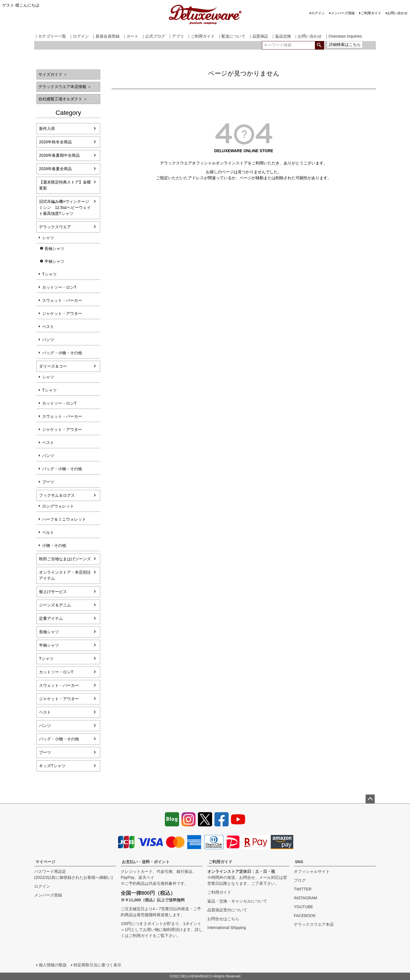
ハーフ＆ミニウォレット (64, 519)
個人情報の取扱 (53, 965)
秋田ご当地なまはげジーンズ (65, 559)
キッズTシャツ (52, 766)
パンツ (48, 340)
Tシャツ (49, 274)
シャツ (48, 238)
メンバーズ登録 (343, 13)
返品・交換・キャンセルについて (237, 901)
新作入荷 (47, 129)
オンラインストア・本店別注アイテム (65, 575)
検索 (319, 45)
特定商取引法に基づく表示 (97, 965)
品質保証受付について (227, 910)
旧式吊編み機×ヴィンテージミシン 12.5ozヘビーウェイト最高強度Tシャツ (65, 207)
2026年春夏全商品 (55, 169)
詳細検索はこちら (345, 44)
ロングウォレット (58, 506)
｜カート (130, 36)
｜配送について (231, 36)
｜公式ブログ (153, 36)
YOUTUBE (304, 907)
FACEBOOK (305, 916)
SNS (299, 862)
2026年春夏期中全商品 (59, 155)
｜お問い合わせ (308, 36)
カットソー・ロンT (59, 287)
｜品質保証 (258, 36)
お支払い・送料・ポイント (146, 862)
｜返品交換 (281, 36)
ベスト (48, 327)
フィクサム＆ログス (57, 495)
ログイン (318, 13)
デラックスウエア (55, 227)
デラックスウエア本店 (314, 924)
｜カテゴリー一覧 (50, 36)
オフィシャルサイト (312, 871)
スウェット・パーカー (62, 300)
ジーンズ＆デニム (55, 605)
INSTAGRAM (306, 898)
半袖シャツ (54, 261)
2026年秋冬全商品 (55, 142)
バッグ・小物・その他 (62, 353)
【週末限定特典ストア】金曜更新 (65, 185)
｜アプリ (176, 36)
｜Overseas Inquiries (343, 36)
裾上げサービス (53, 592)
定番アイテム (51, 618)
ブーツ (48, 482)
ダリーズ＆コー (53, 366)
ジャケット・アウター (62, 313)
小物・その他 (54, 545)
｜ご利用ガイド (201, 36)
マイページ (45, 862)
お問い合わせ (397, 13)
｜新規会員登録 (106, 36)
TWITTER (303, 889)
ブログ (300, 880)
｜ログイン (79, 36)
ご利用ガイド (371, 13)
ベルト (48, 532)
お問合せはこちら (223, 919)
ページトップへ (370, 799)
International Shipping (226, 928)
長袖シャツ (54, 248)
